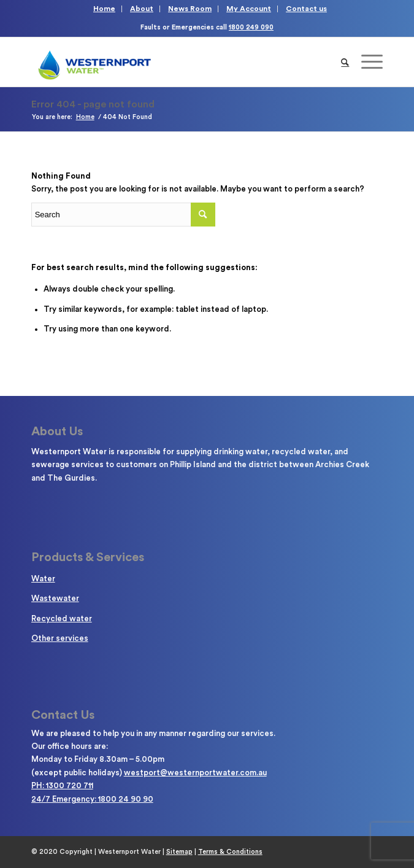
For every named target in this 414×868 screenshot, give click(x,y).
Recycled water (62, 618)
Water (43, 579)
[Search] (345, 62)
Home (104, 9)
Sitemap (179, 852)
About (142, 9)
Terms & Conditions (230, 852)
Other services (60, 638)
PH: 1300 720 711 (62, 785)
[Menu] (366, 62)
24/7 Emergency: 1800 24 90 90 (92, 799)
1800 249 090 (251, 27)
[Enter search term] (123, 215)
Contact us (306, 9)
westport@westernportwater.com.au (195, 773)
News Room (190, 9)
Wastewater (55, 598)
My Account (249, 9)
